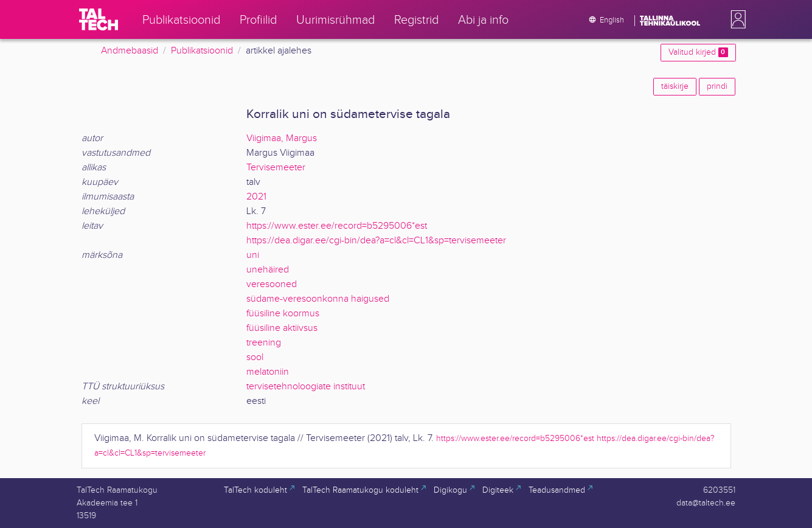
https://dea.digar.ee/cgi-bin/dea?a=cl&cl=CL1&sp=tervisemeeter (376, 241)
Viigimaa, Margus (282, 138)
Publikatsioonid (202, 51)
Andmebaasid (130, 51)
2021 (256, 197)
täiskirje (675, 86)
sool (255, 357)
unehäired (268, 270)
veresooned (272, 284)
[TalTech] (99, 19)
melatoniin (268, 372)
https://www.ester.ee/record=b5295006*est (337, 226)
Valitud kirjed (698, 52)
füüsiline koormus (283, 314)
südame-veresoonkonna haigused (318, 299)
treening (264, 343)
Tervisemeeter (276, 168)
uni (253, 255)
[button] (736, 19)
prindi (717, 86)
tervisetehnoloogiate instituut (306, 387)
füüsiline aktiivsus (282, 328)
